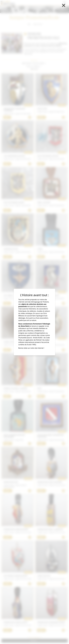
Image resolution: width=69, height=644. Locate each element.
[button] (40, 63)
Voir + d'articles (35, 638)
